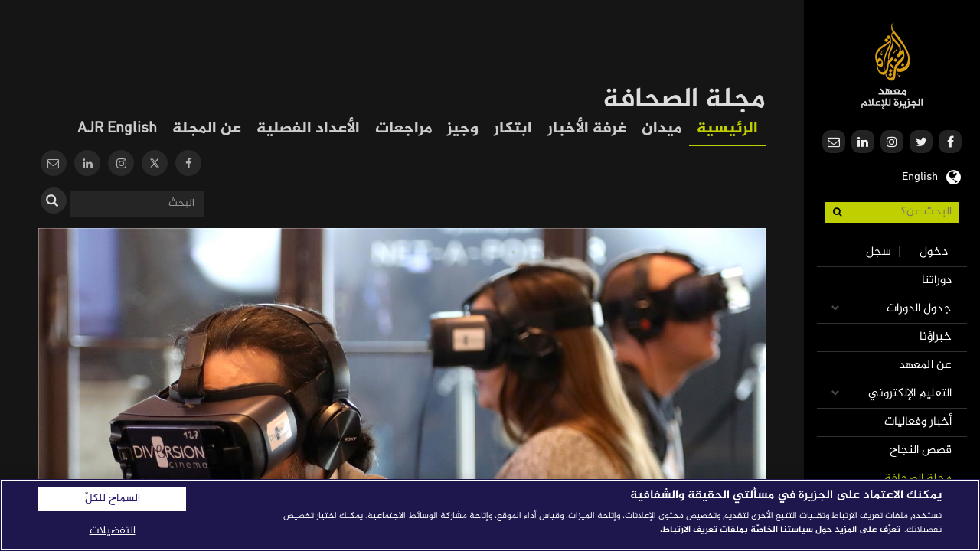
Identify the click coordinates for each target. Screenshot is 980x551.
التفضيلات (113, 531)
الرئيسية (727, 129)
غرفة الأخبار (587, 129)
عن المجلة (207, 129)
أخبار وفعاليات (918, 422)
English (920, 175)
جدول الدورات (919, 309)
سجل (879, 252)
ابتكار (513, 129)
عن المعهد (925, 365)
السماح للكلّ (113, 499)
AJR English (117, 129)
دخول (934, 252)
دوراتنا (937, 280)
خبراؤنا (936, 337)
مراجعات (403, 129)
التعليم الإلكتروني (910, 394)
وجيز (463, 129)
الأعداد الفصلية (308, 129)
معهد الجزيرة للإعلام (892, 65)
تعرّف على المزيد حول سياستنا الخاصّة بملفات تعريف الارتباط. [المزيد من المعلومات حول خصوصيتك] (780, 530)
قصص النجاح (921, 450)
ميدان (661, 129)
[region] (490, 515)
